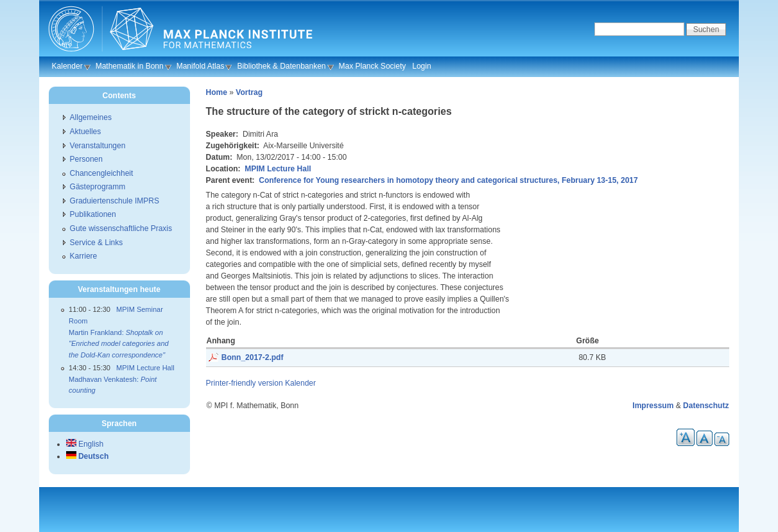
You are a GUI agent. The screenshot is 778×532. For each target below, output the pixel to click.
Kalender (67, 66)
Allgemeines (91, 117)
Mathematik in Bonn (130, 66)
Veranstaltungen (98, 146)
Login (421, 66)
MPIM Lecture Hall (278, 169)
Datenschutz (706, 406)
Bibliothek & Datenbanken (281, 66)
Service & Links (97, 243)
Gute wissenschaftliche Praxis (121, 228)
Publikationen (93, 214)
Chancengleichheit (102, 173)
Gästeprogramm (98, 187)
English (85, 444)
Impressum (653, 406)
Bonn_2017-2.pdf (253, 357)
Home (217, 92)
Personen (86, 159)
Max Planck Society (373, 66)
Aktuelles (86, 132)
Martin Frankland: (119, 344)
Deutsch (88, 456)
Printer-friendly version (245, 383)
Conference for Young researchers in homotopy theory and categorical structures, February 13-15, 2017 (448, 180)
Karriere (84, 256)
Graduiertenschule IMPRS (115, 201)
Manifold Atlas (201, 66)
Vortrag (249, 92)
